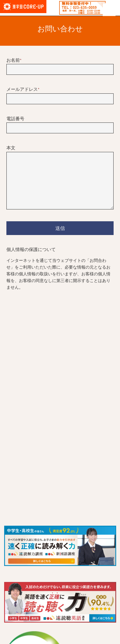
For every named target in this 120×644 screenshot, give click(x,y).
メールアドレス (23, 90)
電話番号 (15, 119)
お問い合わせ (60, 29)
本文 (11, 148)
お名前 (14, 60)
